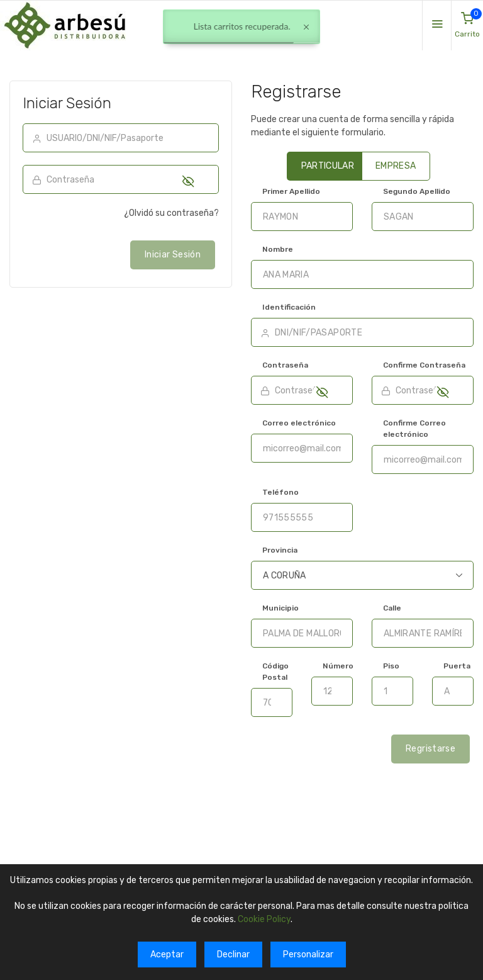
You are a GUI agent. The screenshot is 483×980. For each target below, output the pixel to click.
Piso (391, 666)
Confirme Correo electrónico (414, 429)
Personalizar (308, 955)
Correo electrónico (299, 423)
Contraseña (285, 365)
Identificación (289, 307)
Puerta (457, 666)
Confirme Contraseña (424, 365)
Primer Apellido (291, 191)
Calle (392, 608)
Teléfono (280, 492)
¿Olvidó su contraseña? (171, 213)
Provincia (280, 550)
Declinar (233, 955)
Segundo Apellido (417, 191)
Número (338, 666)
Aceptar (167, 955)
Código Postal (275, 672)
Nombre (278, 249)
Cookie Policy (264, 919)
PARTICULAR (328, 166)
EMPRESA (396, 166)
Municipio (280, 608)
